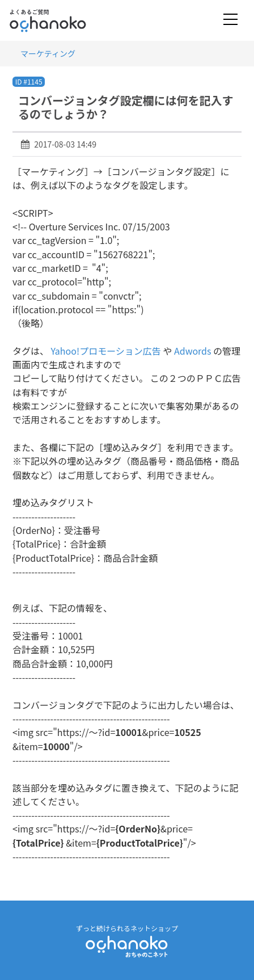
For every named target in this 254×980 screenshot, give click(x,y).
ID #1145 (29, 81)
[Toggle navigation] (230, 20)
